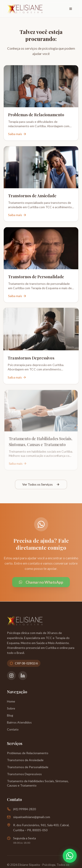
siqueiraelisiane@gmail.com (32, 817)
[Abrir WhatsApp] (70, 856)
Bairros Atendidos (19, 722)
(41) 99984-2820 (24, 809)
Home (11, 701)
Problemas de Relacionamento (28, 753)
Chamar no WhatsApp (41, 582)
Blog (10, 715)
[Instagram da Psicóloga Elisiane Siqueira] (11, 676)
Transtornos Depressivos (24, 774)
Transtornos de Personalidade (28, 767)
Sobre (11, 708)
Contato (13, 729)
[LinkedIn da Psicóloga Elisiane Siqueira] (23, 676)
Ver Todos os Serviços (41, 484)
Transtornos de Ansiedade (25, 760)
